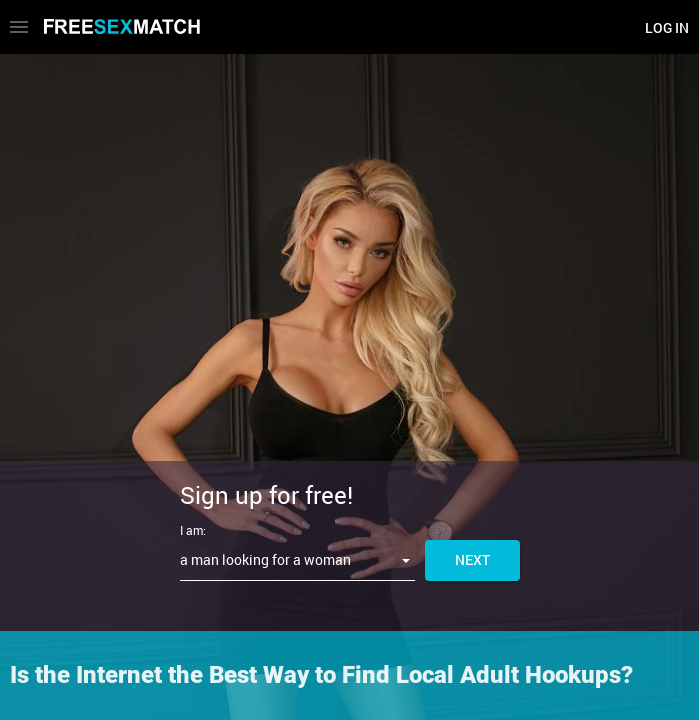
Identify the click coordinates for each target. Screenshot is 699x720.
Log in (667, 27)
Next (472, 559)
